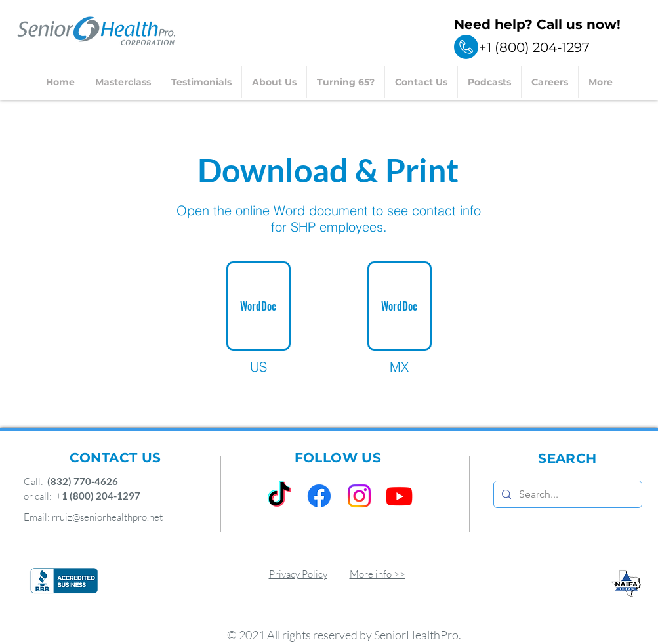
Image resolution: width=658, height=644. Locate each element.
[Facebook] (319, 496)
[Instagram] (359, 496)
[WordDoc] (258, 306)
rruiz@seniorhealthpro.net (107, 517)
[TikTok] (279, 496)
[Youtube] (399, 496)
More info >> (378, 574)
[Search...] (566, 494)
